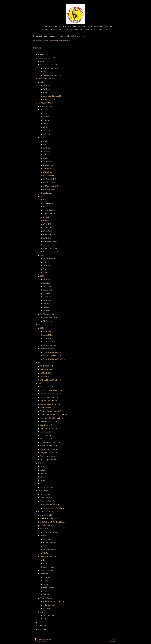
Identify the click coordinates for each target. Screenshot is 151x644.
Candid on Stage (46, 106)
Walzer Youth (48, 155)
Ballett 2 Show (48, 338)
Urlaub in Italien (49, 615)
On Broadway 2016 (47, 439)
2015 (40, 463)
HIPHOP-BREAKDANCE (50, 518)
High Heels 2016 (46, 425)
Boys (45, 72)
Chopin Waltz (48, 290)
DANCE (43, 536)
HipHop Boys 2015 (47, 487)
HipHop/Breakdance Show (52, 342)
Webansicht (112, 641)
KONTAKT (42, 629)
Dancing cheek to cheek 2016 (51, 411)
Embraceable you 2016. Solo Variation (54, 415)
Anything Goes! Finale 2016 (50, 442)
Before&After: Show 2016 (50, 449)
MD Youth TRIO (49, 183)
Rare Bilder (47, 609)
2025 (42, 110)
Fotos (42, 612)
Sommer (46, 120)
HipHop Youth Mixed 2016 (50, 397)
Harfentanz (47, 151)
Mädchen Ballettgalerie (51, 68)
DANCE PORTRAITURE (50, 557)
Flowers (46, 581)
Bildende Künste (46, 598)
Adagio (46, 158)
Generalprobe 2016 (47, 387)
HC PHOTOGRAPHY (46, 103)
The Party (46, 221)
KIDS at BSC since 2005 (47, 58)
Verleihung (47, 134)
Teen (45, 560)
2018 (40, 325)
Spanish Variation (49, 210)
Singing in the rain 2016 (49, 428)
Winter (45, 127)
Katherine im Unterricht (51, 505)
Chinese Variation (49, 203)
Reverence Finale (49, 245)
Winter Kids (47, 224)
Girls (42, 61)
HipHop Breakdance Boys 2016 (51, 394)
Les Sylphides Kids (50, 179)
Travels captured (49, 588)
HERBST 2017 (46, 373)
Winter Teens (48, 228)
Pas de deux (47, 86)
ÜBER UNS (42, 626)
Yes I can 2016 (46, 432)
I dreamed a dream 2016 (49, 422)
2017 (40, 363)
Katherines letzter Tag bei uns (53, 508)
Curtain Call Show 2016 (49, 446)
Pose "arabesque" (46, 498)
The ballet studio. (44, 491)
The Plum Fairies (49, 235)
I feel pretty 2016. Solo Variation (52, 418)
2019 (42, 276)
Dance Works (48, 539)
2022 (42, 255)
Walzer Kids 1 (48, 165)
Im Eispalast (47, 131)
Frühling (46, 117)
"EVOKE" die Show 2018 (52, 356)
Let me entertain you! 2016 (50, 456)
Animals (46, 584)
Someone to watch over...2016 (51, 404)
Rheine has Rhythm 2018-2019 (54, 359)
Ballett (45, 546)
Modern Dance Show (48, 349)
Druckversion (40, 639)
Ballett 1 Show (48, 335)
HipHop (46, 307)
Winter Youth (48, 231)
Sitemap (49, 639)
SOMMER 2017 (46, 370)
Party (45, 619)
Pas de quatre (48, 300)
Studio (45, 141)
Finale (45, 269)
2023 (42, 196)
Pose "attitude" (46, 494)
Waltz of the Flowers (50, 241)
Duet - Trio (47, 286)
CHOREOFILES (44, 622)
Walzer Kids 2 (48, 169)
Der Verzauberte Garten (49, 314)
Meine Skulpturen (49, 605)
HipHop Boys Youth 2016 (49, 401)
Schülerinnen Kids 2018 (49, 65)
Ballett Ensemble (49, 259)
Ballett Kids (47, 331)
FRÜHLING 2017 (47, 366)
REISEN (46, 595)
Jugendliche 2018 (49, 99)
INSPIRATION (46, 574)
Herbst (45, 124)
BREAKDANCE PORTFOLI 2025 (53, 522)
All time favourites (50, 550)
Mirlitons (46, 200)
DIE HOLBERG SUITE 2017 (51, 380)
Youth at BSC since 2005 (47, 79)
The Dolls (47, 217)
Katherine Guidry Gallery (49, 501)
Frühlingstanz (48, 162)
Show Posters (45, 529)
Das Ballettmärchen (50, 318)
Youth (45, 563)
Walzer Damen (48, 172)
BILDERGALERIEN (45, 512)
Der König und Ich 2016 (49, 460)
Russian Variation (49, 214)
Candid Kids (47, 193)
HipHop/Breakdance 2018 (52, 75)
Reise (45, 591)
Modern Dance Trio (50, 248)
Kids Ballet (47, 297)
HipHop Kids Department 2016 (51, 390)
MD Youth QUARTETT (51, 186)
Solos (42, 82)
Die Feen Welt (48, 321)
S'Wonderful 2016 (47, 435)
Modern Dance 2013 (50, 543)
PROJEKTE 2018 (47, 570)
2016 (40, 383)
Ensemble (46, 293)
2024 (42, 138)
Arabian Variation (49, 207)
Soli (44, 144)
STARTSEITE (43, 54)
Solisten (46, 262)
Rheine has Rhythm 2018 (52, 352)
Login (114, 639)
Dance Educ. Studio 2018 (52, 96)
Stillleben (46, 577)
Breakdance (47, 311)
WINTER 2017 (46, 376)
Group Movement (49, 567)
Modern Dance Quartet (51, 252)
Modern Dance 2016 (48, 408)
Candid (46, 273)
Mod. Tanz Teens (49, 189)
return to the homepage (62, 41)
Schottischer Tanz (49, 176)
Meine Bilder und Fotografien (53, 602)
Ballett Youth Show (50, 345)
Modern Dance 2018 (50, 93)
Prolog (45, 113)
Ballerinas (47, 283)
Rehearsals (47, 304)
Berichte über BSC (47, 515)
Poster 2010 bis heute (51, 532)
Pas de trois (47, 89)
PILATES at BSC (47, 525)
